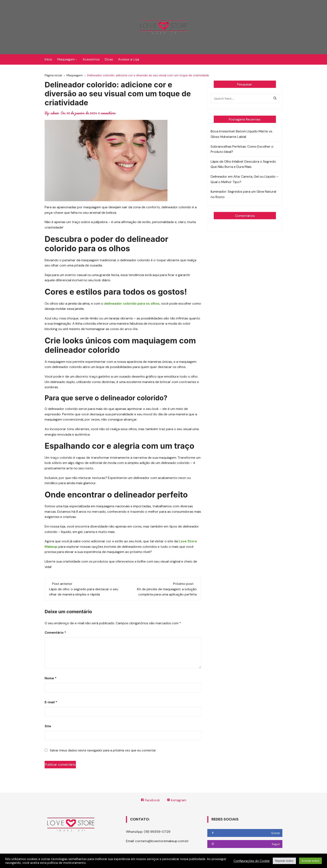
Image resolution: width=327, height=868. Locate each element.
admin (55, 113)
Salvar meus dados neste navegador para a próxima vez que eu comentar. (103, 750)
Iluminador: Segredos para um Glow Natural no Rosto (243, 194)
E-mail (51, 702)
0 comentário (107, 113)
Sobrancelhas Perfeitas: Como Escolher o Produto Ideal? (242, 149)
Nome (51, 678)
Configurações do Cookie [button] (252, 861)
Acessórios (91, 59)
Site (48, 726)
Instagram (177, 800)
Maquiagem (66, 59)
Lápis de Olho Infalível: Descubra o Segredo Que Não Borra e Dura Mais (243, 164)
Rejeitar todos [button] (284, 861)
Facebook (150, 800)
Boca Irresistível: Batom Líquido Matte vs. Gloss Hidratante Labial (242, 134)
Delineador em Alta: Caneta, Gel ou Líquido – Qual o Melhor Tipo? (245, 179)
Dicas (109, 59)
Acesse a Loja (129, 59)
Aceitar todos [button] (310, 861)
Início (48, 59)
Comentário (55, 633)
